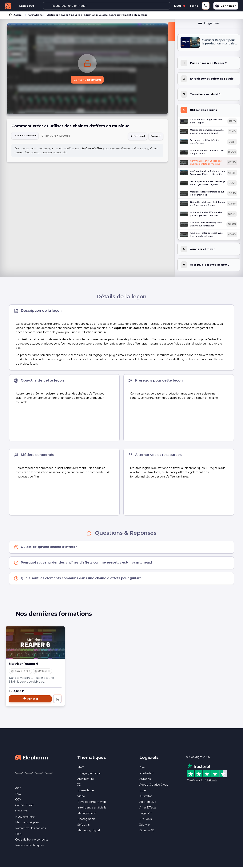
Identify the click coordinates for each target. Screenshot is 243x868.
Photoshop (147, 774)
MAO (81, 768)
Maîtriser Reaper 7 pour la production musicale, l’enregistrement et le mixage (96, 15)
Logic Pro (146, 814)
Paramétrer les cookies (30, 829)
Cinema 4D (147, 831)
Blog (18, 834)
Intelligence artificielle (92, 808)
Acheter (30, 699)
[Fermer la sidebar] (171, 32)
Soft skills (83, 825)
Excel (143, 791)
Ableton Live (148, 802)
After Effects (148, 808)
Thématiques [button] (92, 758)
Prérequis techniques (29, 846)
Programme (209, 24)
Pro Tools (145, 820)
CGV (18, 800)
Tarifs (194, 6)
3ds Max (145, 825)
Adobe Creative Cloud (154, 785)
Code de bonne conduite (32, 840)
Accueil (16, 15)
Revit (143, 768)
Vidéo (81, 797)
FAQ (18, 794)
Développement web (92, 802)
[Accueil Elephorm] (31, 758)
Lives (179, 6)
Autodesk (146, 779)
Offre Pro (21, 812)
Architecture (86, 779)
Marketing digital (89, 831)
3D (79, 785)
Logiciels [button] (149, 758)
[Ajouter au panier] (57, 699)
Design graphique (89, 774)
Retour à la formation (28, 137)
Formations (35, 15)
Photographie (86, 820)
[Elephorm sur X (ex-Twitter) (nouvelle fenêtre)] (29, 773)
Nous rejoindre (25, 817)
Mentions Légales (27, 823)
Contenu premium (87, 80)
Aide (18, 789)
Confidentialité (25, 806)
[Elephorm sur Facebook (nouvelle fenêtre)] (19, 773)
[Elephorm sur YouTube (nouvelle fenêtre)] (39, 773)
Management (87, 814)
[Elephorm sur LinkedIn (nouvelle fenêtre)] (49, 773)
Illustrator (146, 797)
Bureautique (86, 791)
